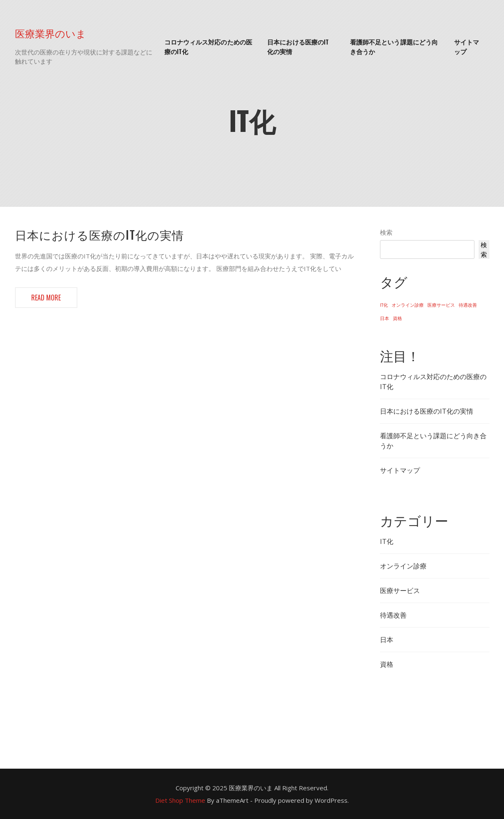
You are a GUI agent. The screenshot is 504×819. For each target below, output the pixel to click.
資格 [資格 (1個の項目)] (397, 318)
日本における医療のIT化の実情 (298, 46)
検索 (386, 232)
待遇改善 (393, 615)
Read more (46, 298)
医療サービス (400, 591)
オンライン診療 (403, 566)
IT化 (387, 541)
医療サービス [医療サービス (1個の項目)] (441, 305)
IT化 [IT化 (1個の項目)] (384, 305)
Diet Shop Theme (180, 800)
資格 (387, 664)
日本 (387, 640)
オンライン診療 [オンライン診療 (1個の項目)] (408, 305)
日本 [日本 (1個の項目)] (385, 318)
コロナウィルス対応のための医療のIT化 (208, 46)
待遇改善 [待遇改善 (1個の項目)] (468, 305)
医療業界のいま (51, 33)
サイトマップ (467, 46)
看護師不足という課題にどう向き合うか (394, 46)
